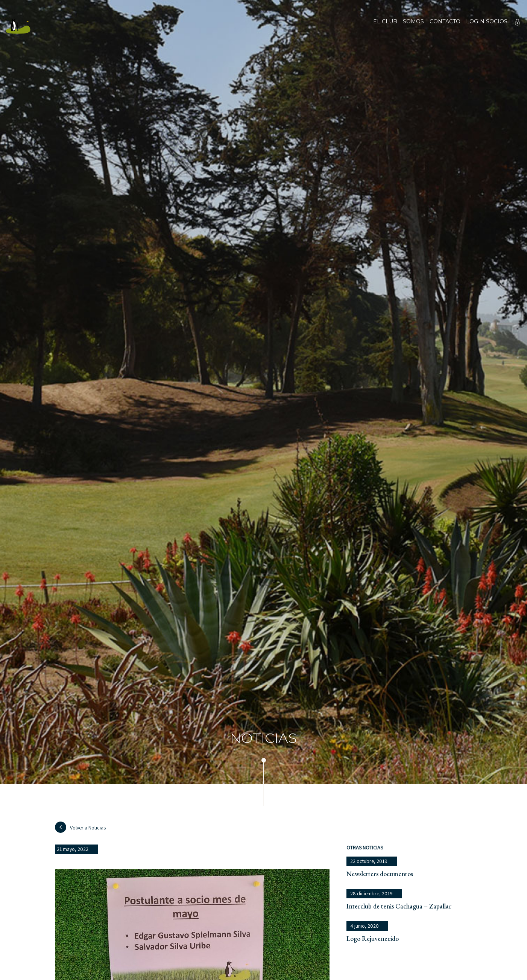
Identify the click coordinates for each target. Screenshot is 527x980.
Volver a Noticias (80, 827)
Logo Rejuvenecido (373, 938)
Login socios (487, 22)
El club (385, 26)
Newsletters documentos (380, 874)
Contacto (445, 26)
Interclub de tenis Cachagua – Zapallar (399, 906)
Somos (413, 26)
